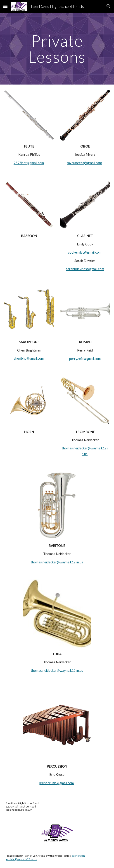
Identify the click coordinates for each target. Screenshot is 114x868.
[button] (5, 6)
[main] (57, 49)
